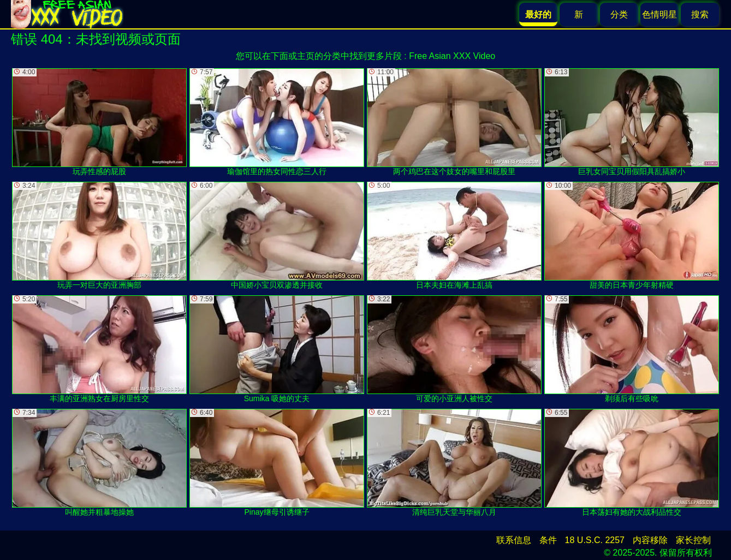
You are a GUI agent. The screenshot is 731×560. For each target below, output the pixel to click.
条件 (548, 540)
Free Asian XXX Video (452, 56)
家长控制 (693, 540)
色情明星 (659, 14)
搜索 (700, 14)
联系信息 (514, 540)
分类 (619, 14)
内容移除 (650, 540)
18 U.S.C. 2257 (595, 540)
